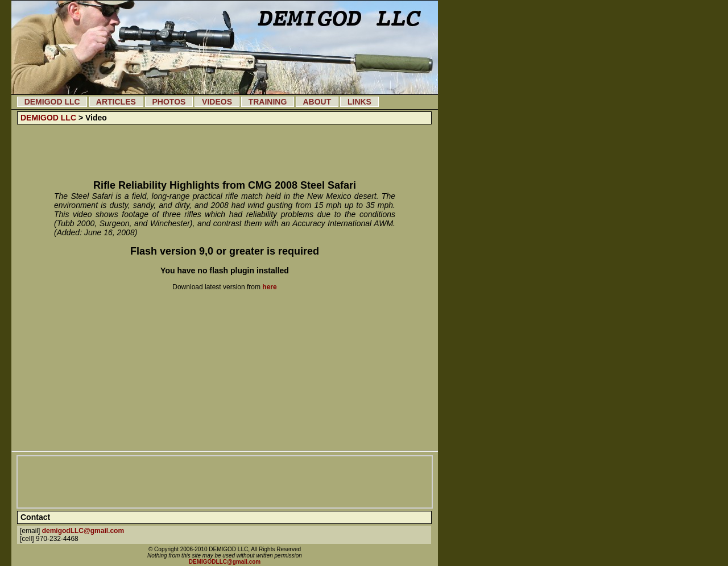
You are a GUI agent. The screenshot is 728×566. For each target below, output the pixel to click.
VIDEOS (217, 102)
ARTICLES (116, 102)
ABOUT (317, 102)
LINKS (359, 102)
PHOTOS (169, 102)
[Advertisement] (225, 152)
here (269, 287)
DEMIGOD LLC (52, 102)
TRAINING (268, 102)
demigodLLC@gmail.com (83, 531)
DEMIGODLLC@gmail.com (225, 562)
